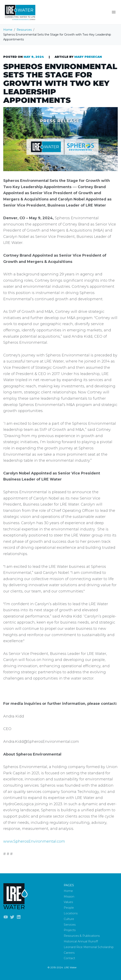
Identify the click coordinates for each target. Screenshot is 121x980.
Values (68, 902)
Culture (69, 919)
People (69, 908)
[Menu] (114, 12)
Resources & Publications (82, 936)
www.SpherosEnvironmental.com (34, 841)
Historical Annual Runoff (81, 941)
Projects (70, 930)
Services (70, 925)
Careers (69, 953)
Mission (69, 897)
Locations (71, 913)
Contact (69, 958)
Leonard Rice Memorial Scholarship (89, 947)
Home (8, 30)
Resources (24, 30)
